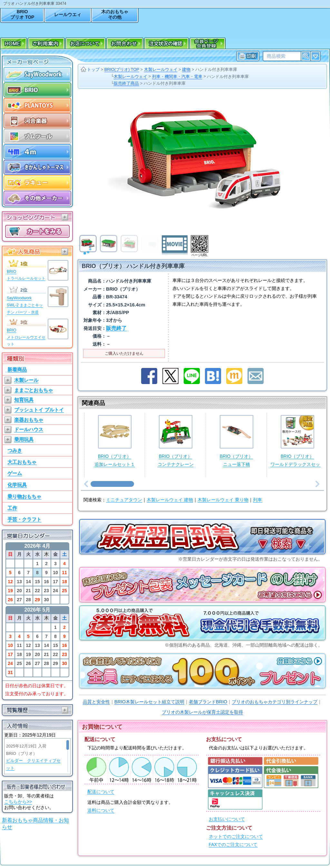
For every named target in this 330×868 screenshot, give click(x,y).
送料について (101, 810)
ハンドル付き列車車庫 (216, 69)
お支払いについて (227, 819)
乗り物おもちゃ (24, 496)
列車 (257, 500)
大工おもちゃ (22, 462)
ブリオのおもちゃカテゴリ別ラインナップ (275, 702)
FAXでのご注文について (233, 845)
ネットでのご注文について (236, 837)
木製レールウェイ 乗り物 (223, 500)
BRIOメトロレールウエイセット (26, 337)
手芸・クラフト (24, 519)
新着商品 (17, 369)
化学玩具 (17, 485)
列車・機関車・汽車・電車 (177, 77)
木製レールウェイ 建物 (170, 500)
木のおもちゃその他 (115, 14)
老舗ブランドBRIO (208, 702)
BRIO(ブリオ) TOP (122, 69)
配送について (101, 792)
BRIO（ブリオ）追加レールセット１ (115, 441)
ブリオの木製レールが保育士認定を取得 (202, 712)
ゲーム (15, 473)
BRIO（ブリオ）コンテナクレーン (176, 441)
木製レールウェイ (161, 69)
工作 (12, 508)
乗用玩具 (24, 439)
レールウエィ (68, 14)
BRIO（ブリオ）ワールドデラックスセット (297, 441)
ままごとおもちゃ (34, 390)
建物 (186, 69)
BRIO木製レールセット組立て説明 (149, 702)
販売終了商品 (126, 83)
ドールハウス (29, 429)
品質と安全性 (96, 702)
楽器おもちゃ (29, 420)
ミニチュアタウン (124, 500)
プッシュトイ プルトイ (39, 410)
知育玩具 (24, 400)
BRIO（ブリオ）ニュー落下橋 (237, 441)
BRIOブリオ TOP (22, 14)
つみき (15, 450)
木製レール (26, 380)
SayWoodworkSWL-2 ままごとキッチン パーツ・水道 (25, 305)
